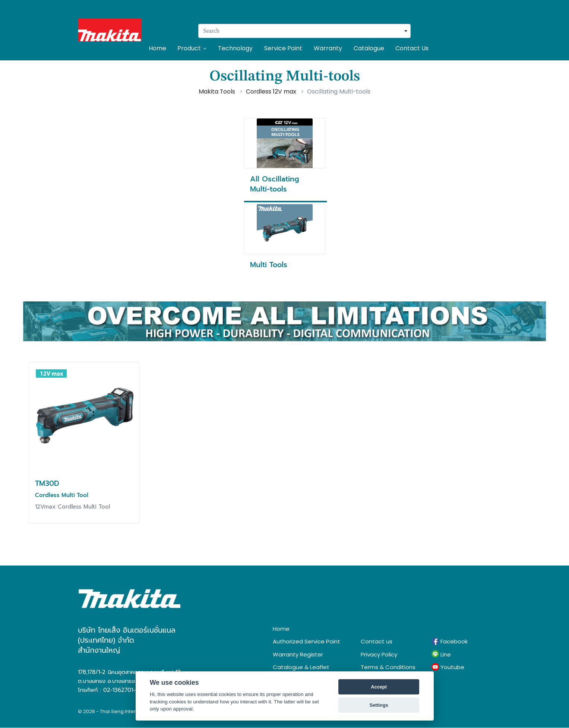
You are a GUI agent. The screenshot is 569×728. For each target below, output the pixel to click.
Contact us (377, 641)
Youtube (448, 667)
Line (441, 654)
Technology (235, 48)
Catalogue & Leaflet (301, 667)
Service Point (283, 48)
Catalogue (369, 48)
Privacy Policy (379, 654)
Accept (379, 687)
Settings (379, 705)
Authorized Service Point (306, 641)
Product (192, 48)
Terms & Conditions (388, 667)
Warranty (328, 48)
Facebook (450, 642)
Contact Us (412, 48)
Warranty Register (298, 654)
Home (157, 48)
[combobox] (304, 31)
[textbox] (304, 31)
